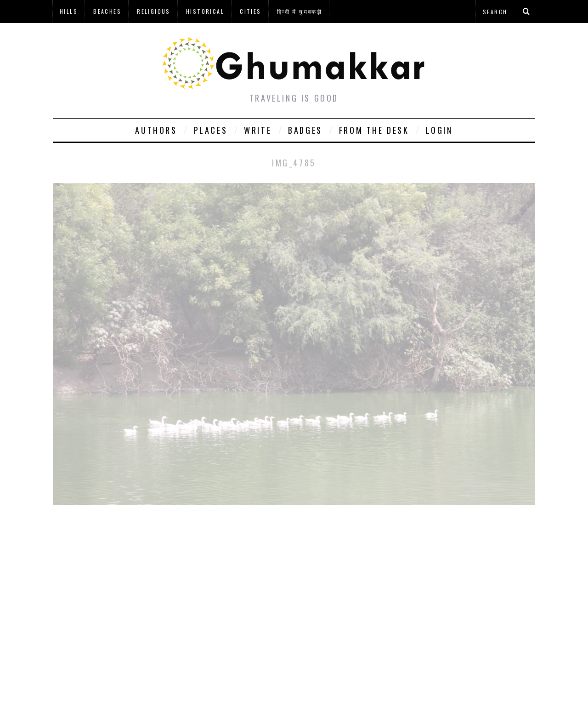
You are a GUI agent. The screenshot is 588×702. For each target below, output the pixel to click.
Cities (250, 11)
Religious (154, 11)
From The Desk (374, 130)
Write (258, 130)
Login (439, 130)
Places (211, 130)
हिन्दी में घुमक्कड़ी (300, 11)
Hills (69, 11)
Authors (156, 130)
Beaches (107, 11)
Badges (305, 130)
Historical (205, 11)
